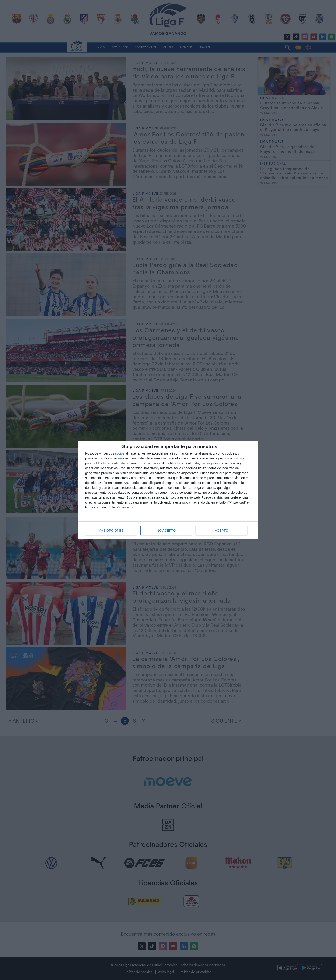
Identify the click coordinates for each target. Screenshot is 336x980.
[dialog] (168, 490)
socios (120, 453)
